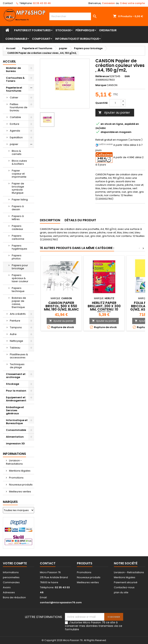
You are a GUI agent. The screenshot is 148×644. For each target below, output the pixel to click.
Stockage (63, 30)
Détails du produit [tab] (80, 220)
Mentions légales (19, 471)
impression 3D (15, 444)
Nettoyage (16, 341)
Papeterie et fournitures (32, 30)
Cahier (14, 97)
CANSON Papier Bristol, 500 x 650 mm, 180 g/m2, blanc (61, 306)
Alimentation (15, 437)
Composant (41, 39)
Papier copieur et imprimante (19, 174)
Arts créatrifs (18, 314)
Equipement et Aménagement (16, 399)
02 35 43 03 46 (42, 3)
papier (14, 144)
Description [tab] (50, 220)
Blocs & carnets (17, 152)
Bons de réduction (14, 597)
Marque (101, 85)
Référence (102, 76)
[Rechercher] (74, 16)
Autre (13, 334)
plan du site (121, 592)
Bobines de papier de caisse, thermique (19, 303)
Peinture (15, 321)
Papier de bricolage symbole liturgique (18, 188)
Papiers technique (18, 290)
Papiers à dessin (18, 208)
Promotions (16, 478)
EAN (127, 76)
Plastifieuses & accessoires (19, 356)
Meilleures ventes (20, 492)
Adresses (9, 592)
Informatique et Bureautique (77, 39)
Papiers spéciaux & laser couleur (20, 278)
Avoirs (7, 587)
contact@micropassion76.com (61, 602)
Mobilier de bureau (13, 70)
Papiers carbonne (18, 237)
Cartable (15, 117)
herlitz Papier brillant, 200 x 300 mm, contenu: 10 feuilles (104, 308)
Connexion (108, 3)
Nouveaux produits (21, 485)
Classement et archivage (16, 376)
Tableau (15, 348)
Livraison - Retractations (14, 462)
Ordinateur (108, 30)
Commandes (11, 582)
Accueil (9, 61)
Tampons (16, 327)
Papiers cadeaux (17, 227)
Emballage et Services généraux (15, 410)
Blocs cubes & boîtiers (19, 162)
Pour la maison (16, 391)
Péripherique (85, 30)
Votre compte (15, 563)
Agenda (15, 131)
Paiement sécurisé (126, 582)
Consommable (16, 39)
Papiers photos (17, 257)
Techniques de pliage (17, 366)
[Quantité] (115, 103)
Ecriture (15, 124)
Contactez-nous (124, 587)
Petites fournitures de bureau (19, 107)
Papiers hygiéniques (19, 247)
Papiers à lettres (18, 218)
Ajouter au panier (114, 113)
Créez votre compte (132, 3)
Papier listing (20, 200)
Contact (8, 3)
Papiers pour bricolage (20, 267)
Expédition (16, 137)
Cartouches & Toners (15, 79)
